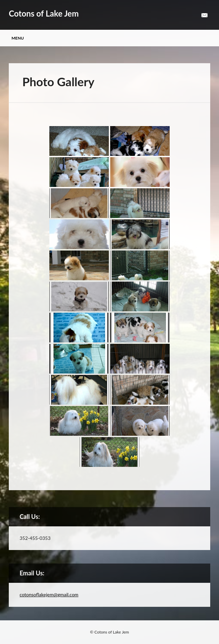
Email (204, 15)
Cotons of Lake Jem (44, 13)
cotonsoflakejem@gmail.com (49, 594)
